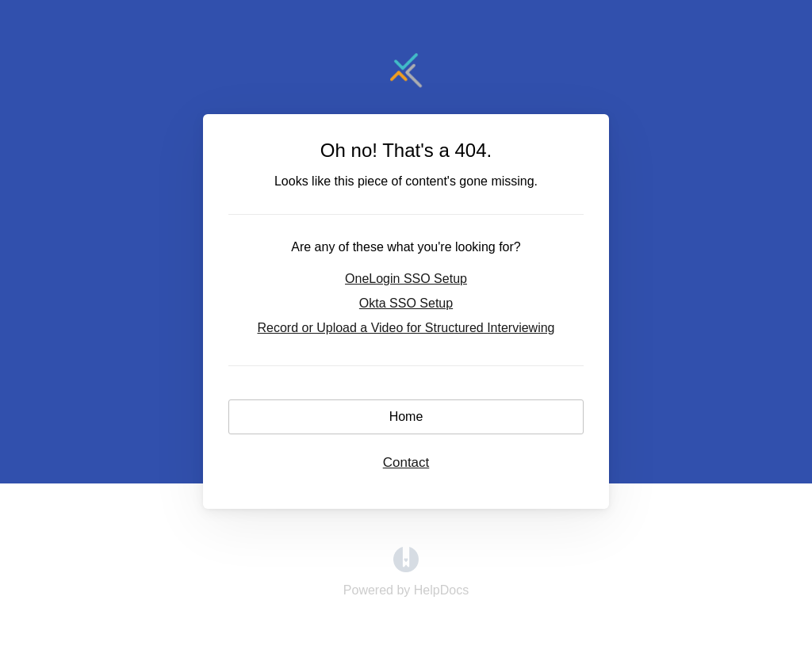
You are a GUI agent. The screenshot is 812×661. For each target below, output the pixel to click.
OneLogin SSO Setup (406, 279)
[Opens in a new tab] (406, 568)
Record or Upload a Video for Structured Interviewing (406, 328)
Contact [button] (406, 462)
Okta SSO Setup (406, 303)
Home (406, 416)
